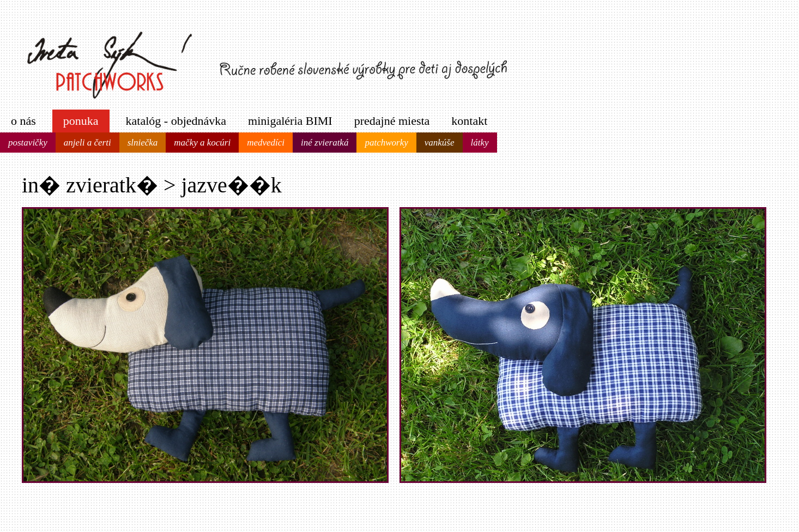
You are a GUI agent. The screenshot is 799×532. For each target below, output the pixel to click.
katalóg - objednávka (176, 121)
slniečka (143, 143)
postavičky (28, 143)
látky (480, 143)
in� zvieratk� (90, 185)
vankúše (440, 143)
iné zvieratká (325, 143)
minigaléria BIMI (290, 121)
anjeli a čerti (87, 143)
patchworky (386, 143)
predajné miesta (392, 121)
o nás (23, 121)
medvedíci (266, 143)
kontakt (469, 121)
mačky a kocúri (202, 143)
